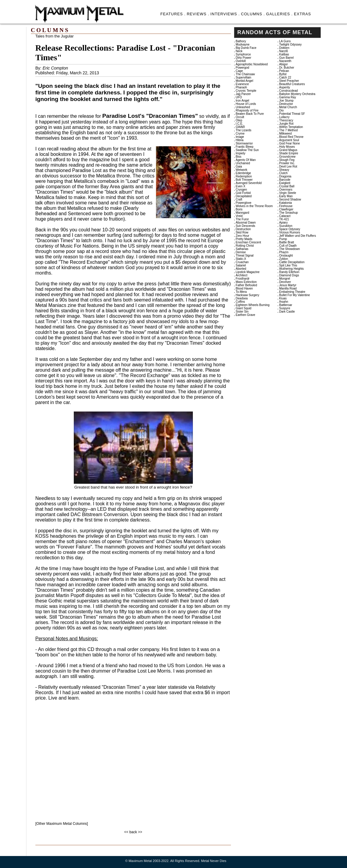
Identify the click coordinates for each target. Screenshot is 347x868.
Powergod (242, 68)
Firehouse (286, 206)
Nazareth (285, 61)
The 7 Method (289, 130)
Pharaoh (241, 87)
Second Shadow (290, 199)
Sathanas (242, 249)
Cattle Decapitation (292, 262)
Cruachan (242, 262)
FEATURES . (173, 14)
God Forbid (243, 193)
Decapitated (244, 196)
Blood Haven (244, 288)
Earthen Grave (245, 315)
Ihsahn (284, 302)
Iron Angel (242, 101)
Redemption (244, 176)
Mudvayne (243, 45)
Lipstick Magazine (248, 272)
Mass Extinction (246, 282)
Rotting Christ (245, 246)
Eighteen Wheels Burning (253, 305)
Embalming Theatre (292, 292)
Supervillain (244, 77)
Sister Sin (242, 312)
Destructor (286, 104)
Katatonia (286, 203)
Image (240, 137)
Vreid (239, 216)
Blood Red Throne (291, 137)
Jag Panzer (243, 94)
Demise (241, 252)
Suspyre (285, 308)
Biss (239, 157)
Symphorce (243, 54)
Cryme (240, 134)
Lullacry (284, 117)
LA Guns (285, 41)
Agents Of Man (246, 160)
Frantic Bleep (245, 147)
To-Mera (241, 292)
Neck (239, 51)
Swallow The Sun (247, 150)
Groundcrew (287, 157)
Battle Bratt (287, 242)
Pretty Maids (244, 239)
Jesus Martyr (288, 285)
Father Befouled (246, 285)
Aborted (241, 269)
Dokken (284, 48)
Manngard (242, 213)
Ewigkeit (285, 183)
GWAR (240, 127)
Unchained (243, 163)
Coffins (240, 302)
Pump (283, 239)
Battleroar (286, 305)
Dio (281, 110)
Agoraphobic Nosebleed (252, 64)
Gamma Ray (288, 97)
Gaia (239, 166)
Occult (240, 117)
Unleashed (243, 107)
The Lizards (244, 130)
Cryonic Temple (246, 91)
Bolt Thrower (244, 180)
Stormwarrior (244, 143)
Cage (239, 71)
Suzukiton (286, 226)
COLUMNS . (253, 14)
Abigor (284, 64)
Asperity (285, 87)
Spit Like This (288, 265)
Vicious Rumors (290, 232)
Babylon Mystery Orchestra (297, 94)
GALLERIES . (279, 14)
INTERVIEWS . (225, 14)
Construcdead (289, 91)
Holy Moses (287, 147)
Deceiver (285, 282)
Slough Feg (287, 160)
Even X (241, 186)
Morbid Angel (244, 81)
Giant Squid (244, 308)
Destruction (243, 229)
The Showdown (290, 249)
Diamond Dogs (289, 275)
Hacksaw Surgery (247, 295)
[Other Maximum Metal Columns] (62, 824)
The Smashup (289, 213)
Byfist (283, 74)
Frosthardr (243, 279)
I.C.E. (239, 124)
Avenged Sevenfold (249, 183)
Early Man (286, 196)
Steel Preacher (289, 81)
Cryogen (241, 190)
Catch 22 (285, 77)
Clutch (283, 173)
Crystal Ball (287, 186)
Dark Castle (287, 312)
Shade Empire (289, 153)
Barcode (285, 180)
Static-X (241, 259)
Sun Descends (245, 226)
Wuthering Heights (292, 269)
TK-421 (284, 219)
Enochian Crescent (248, 242)
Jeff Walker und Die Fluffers (298, 236)
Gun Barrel (286, 58)
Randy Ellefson (289, 272)
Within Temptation (291, 127)
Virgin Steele (288, 193)
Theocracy (286, 120)
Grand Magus (288, 150)
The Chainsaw (245, 74)
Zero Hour (242, 236)
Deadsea (242, 298)
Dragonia (285, 176)
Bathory (241, 41)
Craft (239, 199)
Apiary (283, 223)
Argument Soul (289, 140)
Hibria (240, 140)
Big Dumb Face (246, 48)
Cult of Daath (288, 246)
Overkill (241, 61)
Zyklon (284, 259)
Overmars (286, 190)
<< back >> (133, 832)
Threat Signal (245, 256)
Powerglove (244, 203)
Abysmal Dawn (246, 223)
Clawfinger (286, 209)
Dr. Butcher (287, 68)
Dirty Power (244, 58)
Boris (239, 209)
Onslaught (286, 256)
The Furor (242, 219)
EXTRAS (302, 14)
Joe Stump (286, 101)
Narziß (284, 51)
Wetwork (242, 170)
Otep (239, 120)
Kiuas (283, 298)
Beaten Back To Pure (250, 114)
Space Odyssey (290, 229)
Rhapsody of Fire (247, 110)
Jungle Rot (286, 124)
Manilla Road (288, 288)
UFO (239, 97)
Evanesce (242, 84)
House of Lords (246, 104)
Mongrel (285, 279)
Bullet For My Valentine (295, 295)
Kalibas (284, 54)
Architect (242, 275)
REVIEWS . (198, 14)
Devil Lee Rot (288, 166)
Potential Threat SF (292, 114)
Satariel (241, 265)
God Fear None (290, 143)
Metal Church (288, 107)
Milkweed (286, 134)
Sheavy (284, 170)
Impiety (241, 153)
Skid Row (242, 232)
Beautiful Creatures (292, 84)
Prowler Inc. (287, 163)
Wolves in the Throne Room (254, 206)
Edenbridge (243, 173)
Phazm (284, 252)
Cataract (285, 216)
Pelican (284, 71)
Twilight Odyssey (290, 45)
